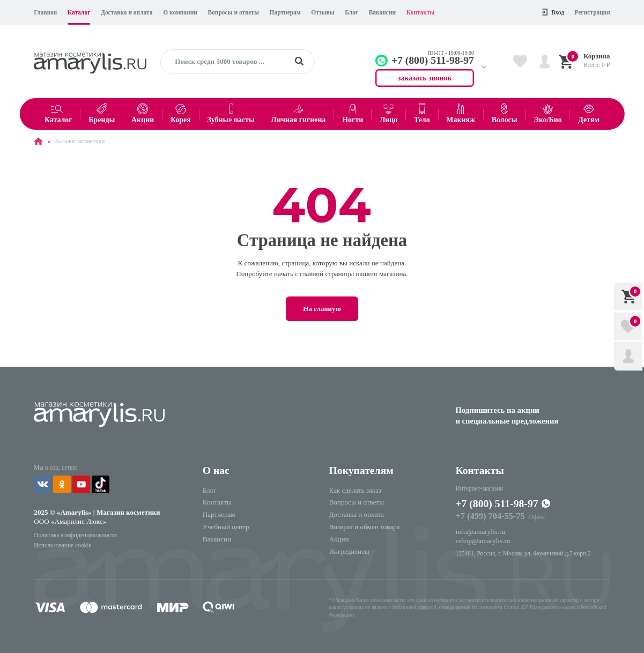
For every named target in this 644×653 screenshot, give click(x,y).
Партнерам (285, 12)
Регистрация (593, 12)
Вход (553, 12)
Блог (351, 12)
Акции (339, 539)
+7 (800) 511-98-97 (497, 503)
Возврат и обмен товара (365, 527)
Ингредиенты (349, 551)
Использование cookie (62, 545)
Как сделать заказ (355, 490)
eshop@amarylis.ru (483, 541)
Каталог (79, 12)
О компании (180, 12)
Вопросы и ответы (233, 12)
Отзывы (323, 12)
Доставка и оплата (127, 12)
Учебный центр (226, 527)
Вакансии (382, 12)
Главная (45, 12)
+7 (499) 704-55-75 (490, 516)
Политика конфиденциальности (75, 535)
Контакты (421, 12)
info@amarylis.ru (480, 532)
